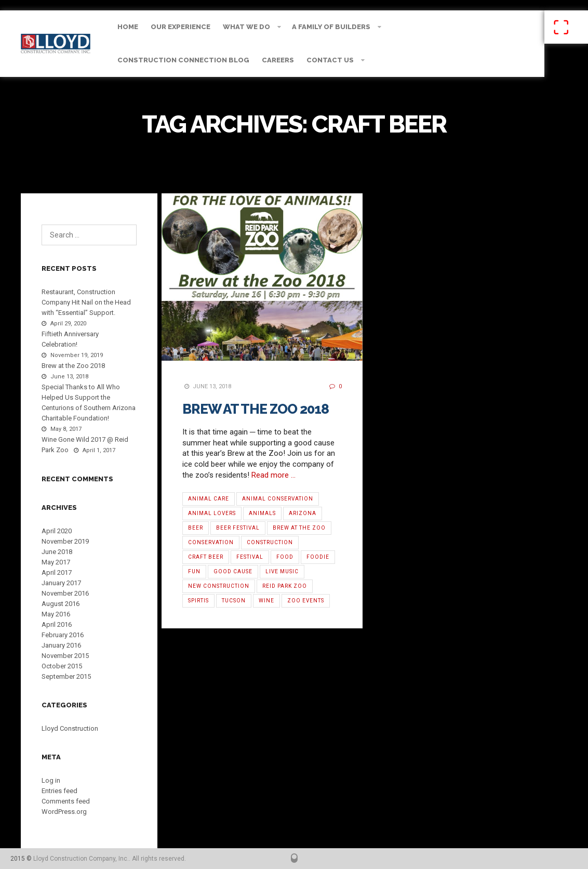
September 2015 (66, 676)
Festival (250, 557)
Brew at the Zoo (299, 528)
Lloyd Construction (70, 728)
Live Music (282, 571)
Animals (262, 513)
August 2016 (61, 604)
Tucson (234, 601)
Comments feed (66, 801)
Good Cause (233, 571)
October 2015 (62, 666)
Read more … (273, 475)
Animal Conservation (278, 499)
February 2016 (63, 635)
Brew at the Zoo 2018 (256, 409)
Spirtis (198, 601)
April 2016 (57, 624)
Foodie (318, 557)
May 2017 (56, 562)
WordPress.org (64, 812)
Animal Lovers (212, 513)
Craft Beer (206, 557)
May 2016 (56, 614)
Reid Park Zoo (285, 586)
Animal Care (209, 499)
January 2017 (61, 583)
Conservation (211, 542)
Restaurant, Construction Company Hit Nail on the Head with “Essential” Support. (86, 302)
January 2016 (61, 645)
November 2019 (65, 541)
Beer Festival (238, 528)
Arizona (303, 513)
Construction (270, 542)
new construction (219, 586)
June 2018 (57, 552)
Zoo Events (306, 601)
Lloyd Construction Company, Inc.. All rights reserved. (110, 859)
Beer (196, 528)
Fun (194, 571)
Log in (51, 780)
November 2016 (65, 593)
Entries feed (59, 791)
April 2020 (57, 531)
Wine (266, 601)
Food (285, 557)
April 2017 (57, 572)
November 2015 (65, 656)
